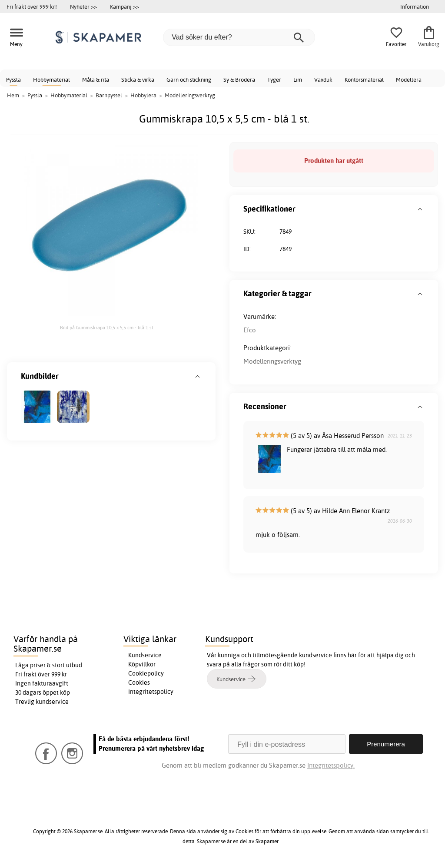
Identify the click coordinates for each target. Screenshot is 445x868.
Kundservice (145, 655)
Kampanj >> (125, 7)
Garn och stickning (189, 80)
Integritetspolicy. (331, 765)
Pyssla (13, 80)
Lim (298, 80)
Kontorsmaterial (364, 80)
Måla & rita (96, 80)
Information (415, 7)
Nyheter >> (83, 7)
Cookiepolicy (146, 673)
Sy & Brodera (239, 80)
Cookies (139, 682)
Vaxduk (323, 80)
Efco (250, 330)
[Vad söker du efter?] (239, 37)
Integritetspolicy (151, 692)
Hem (13, 95)
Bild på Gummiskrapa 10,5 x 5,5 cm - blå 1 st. (107, 328)
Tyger (274, 80)
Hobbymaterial (51, 80)
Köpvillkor (142, 664)
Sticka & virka (138, 80)
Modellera (409, 80)
